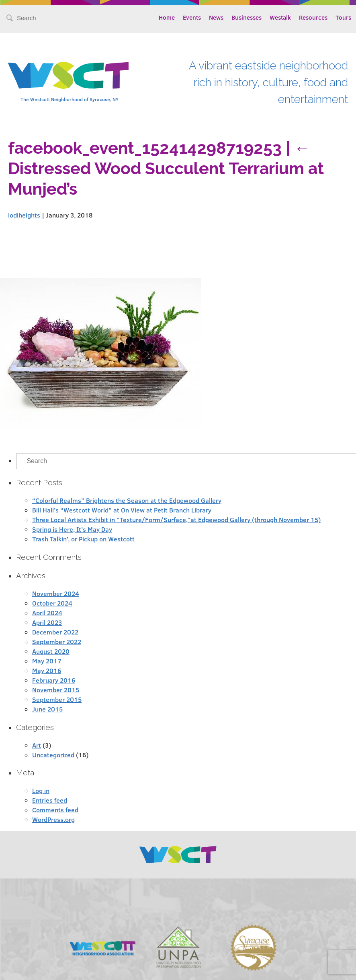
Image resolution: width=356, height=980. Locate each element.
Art (37, 745)
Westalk (280, 17)
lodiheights (24, 215)
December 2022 (55, 632)
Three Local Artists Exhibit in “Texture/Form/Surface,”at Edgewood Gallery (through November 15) (176, 519)
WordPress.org (53, 819)
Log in (41, 790)
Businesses (247, 17)
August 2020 (51, 651)
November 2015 (56, 690)
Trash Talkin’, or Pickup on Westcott (83, 539)
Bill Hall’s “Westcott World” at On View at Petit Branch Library (122, 510)
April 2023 (47, 622)
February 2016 (54, 680)
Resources (313, 17)
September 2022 (57, 641)
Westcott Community (68, 75)
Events (192, 17)
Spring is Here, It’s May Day (72, 529)
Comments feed (55, 810)
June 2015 (47, 709)
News (216, 17)
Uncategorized (53, 755)
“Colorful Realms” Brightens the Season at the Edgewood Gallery (127, 500)
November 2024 (56, 593)
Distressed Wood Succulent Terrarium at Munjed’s (166, 168)
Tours (343, 17)
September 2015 (57, 699)
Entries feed (50, 800)
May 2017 (47, 661)
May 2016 (47, 670)
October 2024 (52, 603)
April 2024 (47, 613)
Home (167, 17)
